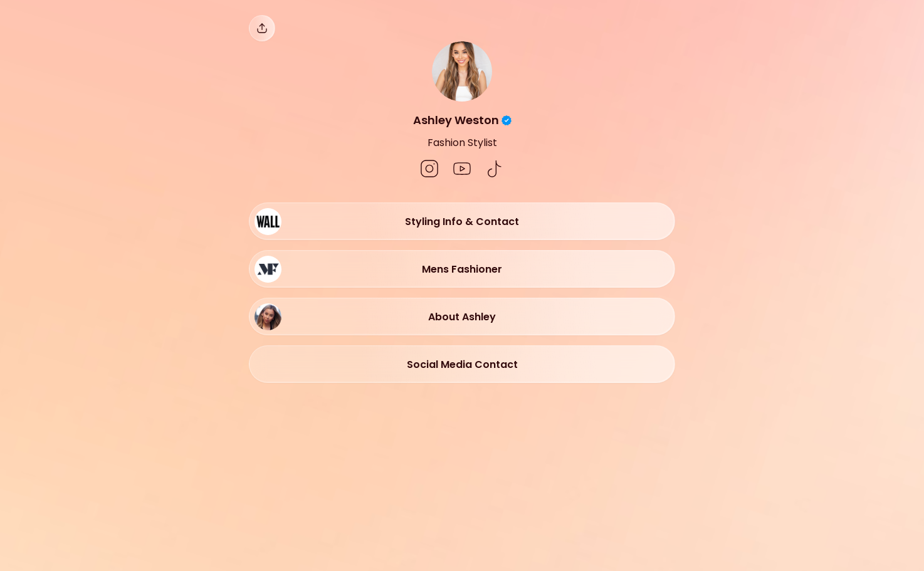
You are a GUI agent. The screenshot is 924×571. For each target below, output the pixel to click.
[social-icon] (429, 170)
